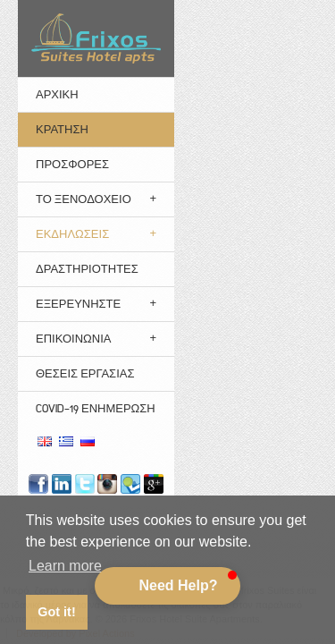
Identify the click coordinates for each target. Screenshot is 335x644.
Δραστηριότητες (87, 269)
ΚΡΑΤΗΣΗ (62, 129)
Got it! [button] (56, 612)
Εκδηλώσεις (72, 234)
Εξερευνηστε (78, 304)
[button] (167, 586)
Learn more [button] (65, 566)
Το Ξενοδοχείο (84, 199)
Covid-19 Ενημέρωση (96, 408)
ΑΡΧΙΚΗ (57, 94)
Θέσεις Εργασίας (85, 373)
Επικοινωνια (73, 339)
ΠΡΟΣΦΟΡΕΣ (72, 164)
